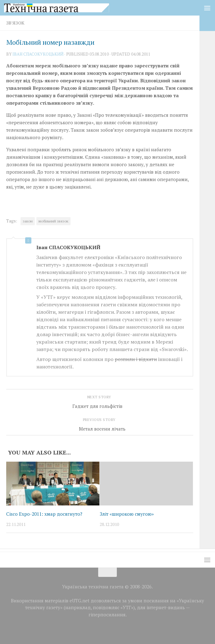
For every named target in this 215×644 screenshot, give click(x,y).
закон (28, 221)
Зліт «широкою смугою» (127, 514)
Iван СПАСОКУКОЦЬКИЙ (38, 54)
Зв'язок (15, 23)
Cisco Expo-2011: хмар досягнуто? (44, 514)
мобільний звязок (53, 221)
